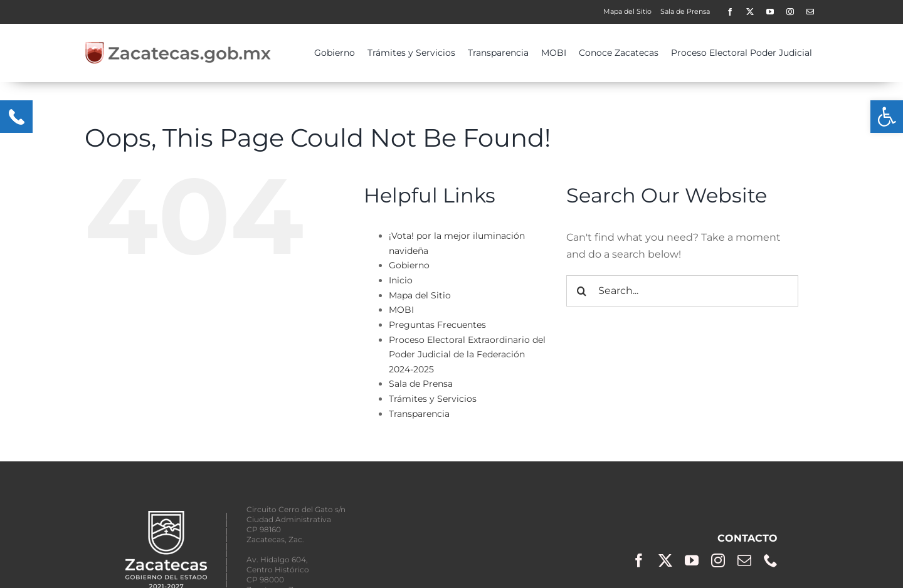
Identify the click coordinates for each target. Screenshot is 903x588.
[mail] (744, 560)
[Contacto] (810, 12)
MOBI (401, 310)
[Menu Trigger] (16, 117)
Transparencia (419, 414)
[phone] (771, 560)
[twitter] (750, 12)
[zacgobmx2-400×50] (179, 46)
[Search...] (682, 291)
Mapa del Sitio (420, 295)
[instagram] (790, 12)
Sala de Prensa (421, 384)
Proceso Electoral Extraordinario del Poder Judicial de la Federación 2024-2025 (467, 354)
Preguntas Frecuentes (437, 325)
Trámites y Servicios (433, 399)
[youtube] (770, 12)
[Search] (582, 291)
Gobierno (409, 265)
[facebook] (730, 12)
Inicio (401, 280)
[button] (887, 117)
